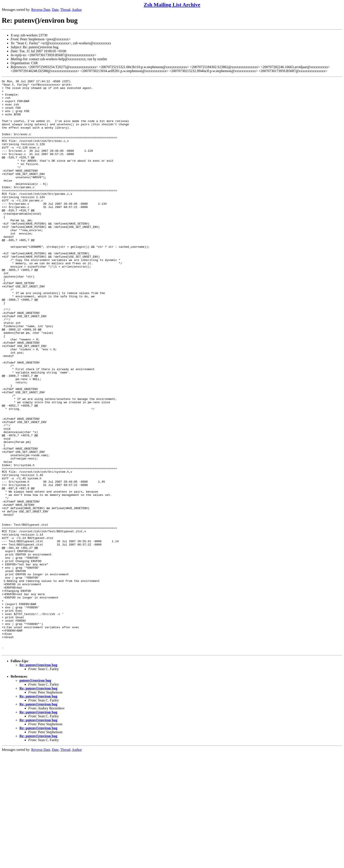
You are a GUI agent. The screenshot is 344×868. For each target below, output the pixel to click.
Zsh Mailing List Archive (172, 5)
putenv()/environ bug (35, 795)
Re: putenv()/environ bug (38, 779)
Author (77, 10)
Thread (65, 10)
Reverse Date (41, 10)
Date (55, 10)
